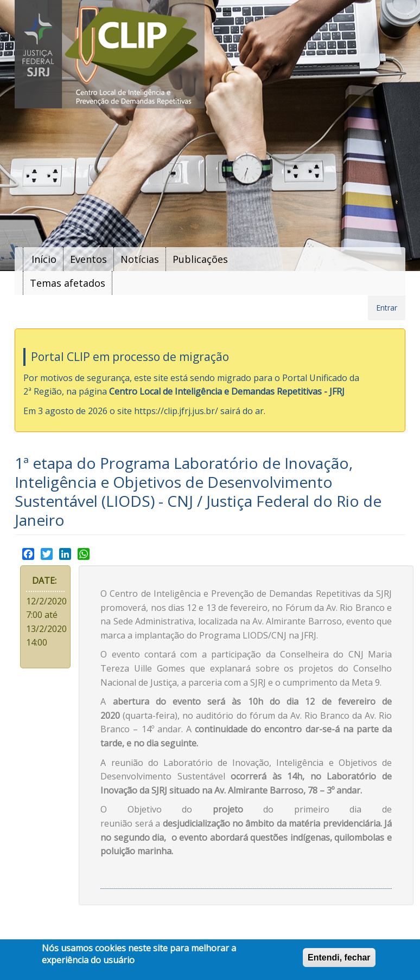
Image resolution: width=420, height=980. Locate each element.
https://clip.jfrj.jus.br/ (176, 411)
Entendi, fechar (339, 958)
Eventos (88, 259)
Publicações (200, 259)
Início (44, 259)
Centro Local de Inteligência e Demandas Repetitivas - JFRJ (227, 391)
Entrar (387, 308)
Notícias (140, 259)
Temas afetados (68, 283)
